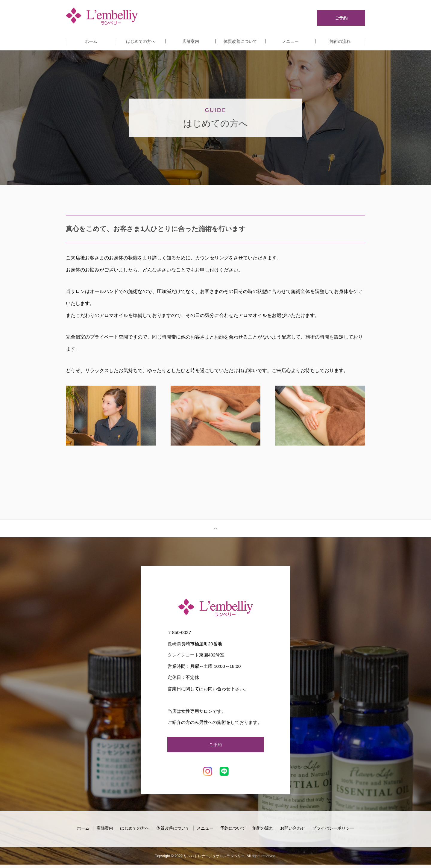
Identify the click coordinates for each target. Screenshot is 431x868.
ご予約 (215, 746)
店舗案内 (191, 41)
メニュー (290, 41)
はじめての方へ (141, 41)
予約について (233, 831)
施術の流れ (340, 41)
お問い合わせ (293, 831)
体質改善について (240, 41)
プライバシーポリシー (333, 831)
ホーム (91, 41)
